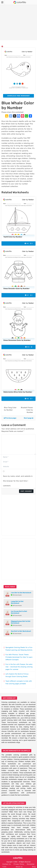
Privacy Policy (19, 864)
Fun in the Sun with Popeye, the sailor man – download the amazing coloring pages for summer (19, 667)
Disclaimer (31, 864)
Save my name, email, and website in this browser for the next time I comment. (18, 481)
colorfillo (18, 858)
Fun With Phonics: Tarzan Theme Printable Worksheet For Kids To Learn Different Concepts (19, 657)
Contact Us (7, 864)
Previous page (11, 418)
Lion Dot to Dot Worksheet (21, 593)
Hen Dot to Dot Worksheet (21, 631)
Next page (28, 418)
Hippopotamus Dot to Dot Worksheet (21, 622)
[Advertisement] (18, 20)
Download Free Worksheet (19, 96)
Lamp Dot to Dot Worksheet (17, 602)
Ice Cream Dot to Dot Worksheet (19, 612)
